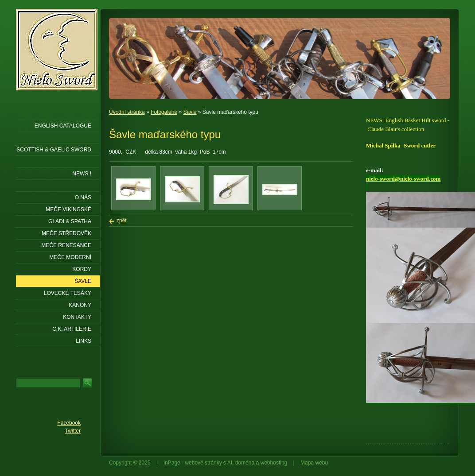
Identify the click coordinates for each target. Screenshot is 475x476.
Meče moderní (70, 257)
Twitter (73, 431)
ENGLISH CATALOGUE (63, 126)
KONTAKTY (77, 317)
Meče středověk (66, 233)
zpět (122, 221)
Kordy (82, 269)
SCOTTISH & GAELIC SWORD (54, 150)
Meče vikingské (68, 209)
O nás (83, 197)
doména (245, 463)
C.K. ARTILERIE (72, 329)
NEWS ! (82, 174)
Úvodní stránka (127, 112)
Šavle (190, 112)
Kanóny (80, 305)
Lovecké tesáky (68, 293)
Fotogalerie (164, 112)
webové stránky (203, 463)
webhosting (274, 463)
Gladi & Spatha (70, 221)
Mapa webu (314, 463)
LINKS (84, 341)
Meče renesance (66, 245)
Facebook (69, 423)
